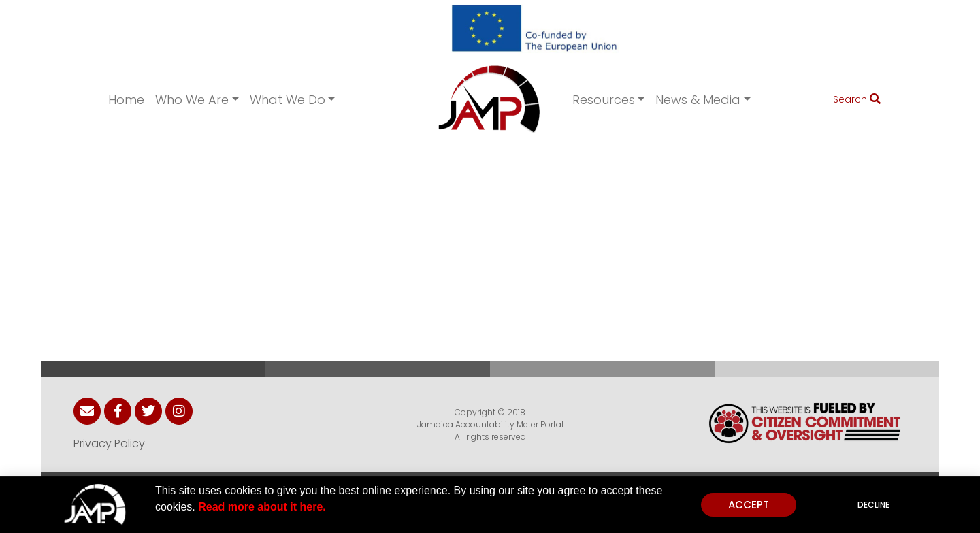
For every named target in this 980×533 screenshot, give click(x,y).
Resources (604, 100)
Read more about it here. (262, 507)
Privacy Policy (109, 443)
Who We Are (192, 100)
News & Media (698, 100)
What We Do (288, 100)
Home (126, 100)
